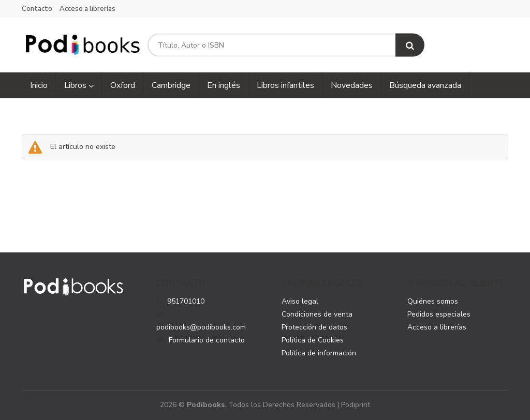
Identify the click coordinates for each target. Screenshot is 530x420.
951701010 (186, 301)
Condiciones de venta (317, 314)
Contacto (37, 9)
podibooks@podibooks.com (201, 321)
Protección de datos (314, 327)
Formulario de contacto (201, 340)
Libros (79, 85)
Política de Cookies (313, 340)
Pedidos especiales (439, 314)
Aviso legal (300, 301)
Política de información (319, 353)
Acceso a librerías (87, 9)
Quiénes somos (433, 301)
